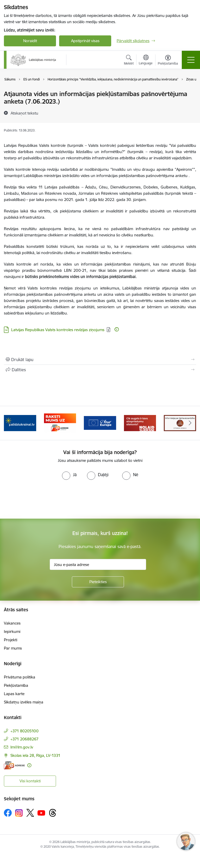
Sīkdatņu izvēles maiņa (24, 702)
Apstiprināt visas (85, 41)
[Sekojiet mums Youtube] (41, 813)
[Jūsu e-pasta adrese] (98, 564)
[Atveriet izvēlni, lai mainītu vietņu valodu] (146, 60)
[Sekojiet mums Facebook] (8, 813)
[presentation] (43, 499)
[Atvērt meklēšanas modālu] (129, 61)
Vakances (12, 623)
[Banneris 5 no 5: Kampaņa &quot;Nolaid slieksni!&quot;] (140, 423)
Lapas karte (14, 694)
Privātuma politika (20, 677)
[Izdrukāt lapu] (100, 360)
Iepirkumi (12, 631)
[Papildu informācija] (117, 329)
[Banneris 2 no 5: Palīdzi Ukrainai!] (20, 423)
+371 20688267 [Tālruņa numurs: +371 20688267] (24, 739)
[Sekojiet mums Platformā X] (30, 813)
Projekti (11, 640)
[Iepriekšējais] (10, 423)
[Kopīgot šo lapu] (100, 370)
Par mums (13, 648)
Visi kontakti (30, 781)
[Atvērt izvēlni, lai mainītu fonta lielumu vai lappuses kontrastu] (168, 61)
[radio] (69, 475)
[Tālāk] (190, 423)
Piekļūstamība (16, 685)
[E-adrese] (14, 765)
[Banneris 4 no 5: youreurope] (100, 423)
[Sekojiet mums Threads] (53, 813)
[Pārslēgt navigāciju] (191, 60)
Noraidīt (30, 41)
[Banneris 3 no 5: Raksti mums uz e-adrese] (60, 423)
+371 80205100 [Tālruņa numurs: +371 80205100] (24, 731)
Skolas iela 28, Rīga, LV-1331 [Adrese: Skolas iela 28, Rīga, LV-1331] (35, 755)
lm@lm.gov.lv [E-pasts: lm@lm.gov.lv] (22, 747)
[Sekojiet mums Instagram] (19, 813)
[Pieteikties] (98, 582)
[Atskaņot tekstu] (24, 113)
